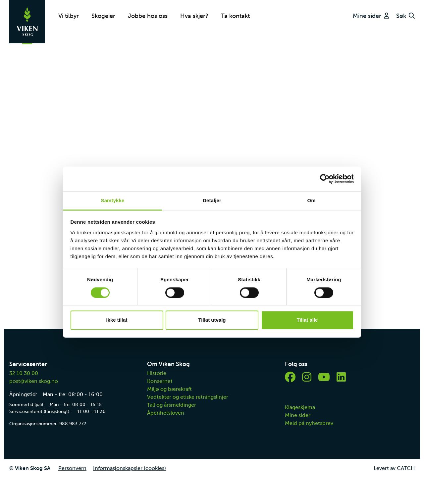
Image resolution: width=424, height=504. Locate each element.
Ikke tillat (117, 320)
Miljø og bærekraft (169, 389)
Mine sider (298, 415)
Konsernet (160, 381)
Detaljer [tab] (212, 200)
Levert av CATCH (394, 468)
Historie (157, 373)
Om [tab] (311, 200)
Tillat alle (307, 320)
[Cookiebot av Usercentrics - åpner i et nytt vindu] (325, 179)
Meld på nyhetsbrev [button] (309, 423)
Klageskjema (300, 407)
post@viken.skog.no (34, 381)
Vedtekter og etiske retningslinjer (188, 397)
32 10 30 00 (24, 373)
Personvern (72, 468)
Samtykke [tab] (113, 200)
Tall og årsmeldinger (172, 405)
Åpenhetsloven (166, 413)
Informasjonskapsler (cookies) (130, 468)
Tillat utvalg (212, 320)
